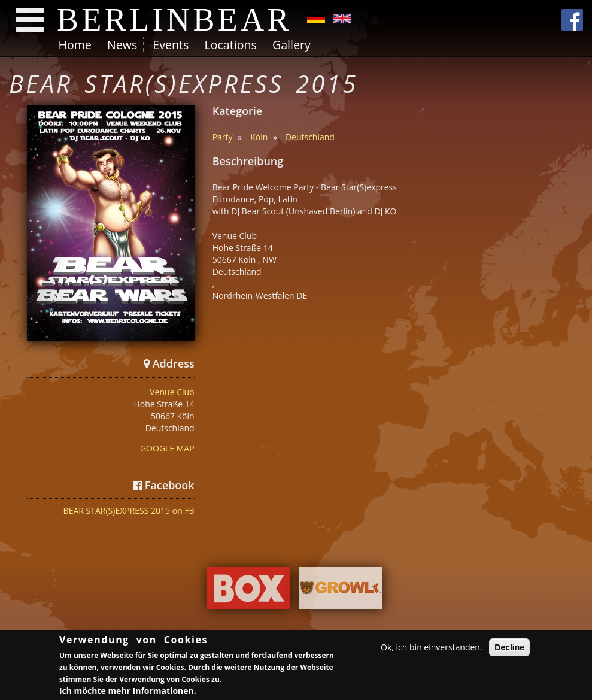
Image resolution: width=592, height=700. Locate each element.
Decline (509, 648)
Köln (259, 137)
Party (223, 137)
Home (75, 45)
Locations (230, 45)
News (122, 45)
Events (171, 45)
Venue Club (172, 392)
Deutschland (310, 137)
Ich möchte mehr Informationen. (128, 691)
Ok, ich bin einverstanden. (432, 648)
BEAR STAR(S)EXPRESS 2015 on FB (129, 510)
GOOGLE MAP (167, 448)
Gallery (292, 45)
